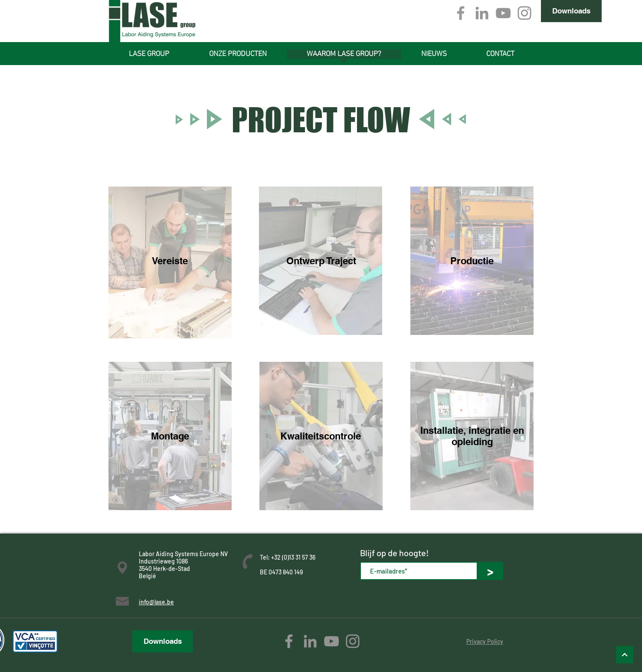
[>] (490, 571)
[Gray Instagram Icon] (524, 13)
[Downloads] (571, 11)
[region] (170, 262)
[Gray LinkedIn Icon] (482, 13)
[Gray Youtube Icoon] (503, 13)
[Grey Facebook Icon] (461, 13)
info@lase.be (156, 602)
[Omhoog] (625, 655)
